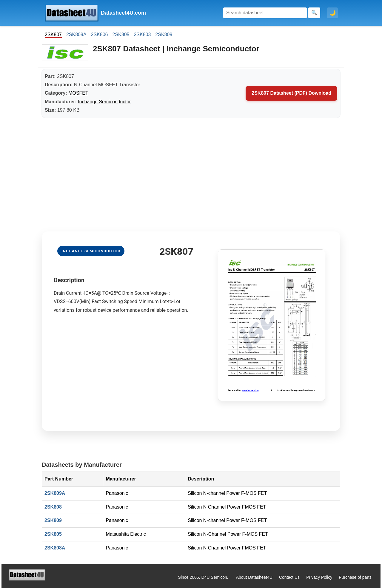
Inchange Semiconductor (104, 102)
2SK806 (100, 34)
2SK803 (142, 34)
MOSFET (78, 93)
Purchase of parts (355, 577)
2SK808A (55, 548)
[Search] (265, 13)
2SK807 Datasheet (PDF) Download (291, 93)
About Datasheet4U (254, 577)
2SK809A (76, 34)
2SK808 (53, 507)
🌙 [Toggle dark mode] (332, 13)
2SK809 (164, 34)
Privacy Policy (319, 577)
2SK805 (121, 34)
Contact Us (289, 577)
